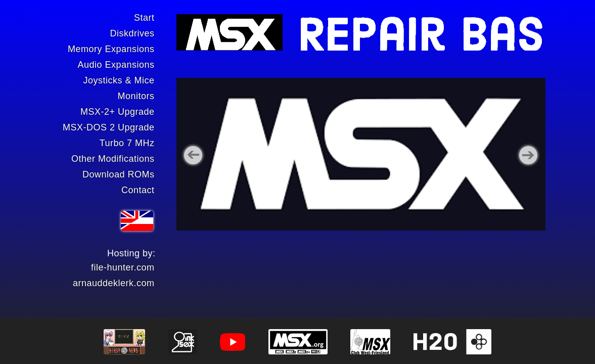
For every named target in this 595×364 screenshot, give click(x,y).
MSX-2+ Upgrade (118, 112)
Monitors (136, 96)
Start (144, 18)
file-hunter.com (123, 267)
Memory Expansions (111, 49)
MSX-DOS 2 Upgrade (109, 127)
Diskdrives (132, 33)
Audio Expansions (116, 65)
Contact (138, 190)
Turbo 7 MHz (127, 143)
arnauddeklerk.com (114, 283)
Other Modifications (113, 159)
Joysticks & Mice (119, 80)
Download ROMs (119, 174)
